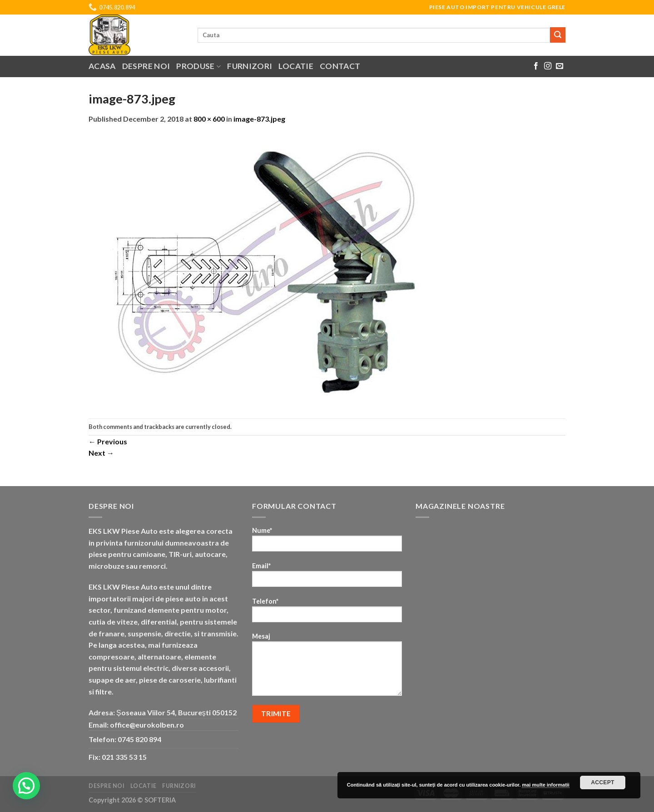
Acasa (102, 66)
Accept (603, 782)
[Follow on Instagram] (548, 66)
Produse (198, 66)
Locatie (296, 66)
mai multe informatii (546, 785)
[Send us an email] (560, 66)
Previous (108, 441)
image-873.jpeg (259, 119)
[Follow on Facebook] (536, 66)
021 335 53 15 (124, 757)
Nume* (327, 542)
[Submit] (558, 35)
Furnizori (250, 66)
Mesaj (327, 667)
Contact (340, 66)
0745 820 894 (139, 739)
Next (101, 453)
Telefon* (327, 613)
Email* (327, 578)
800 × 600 (209, 119)
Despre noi (146, 66)
